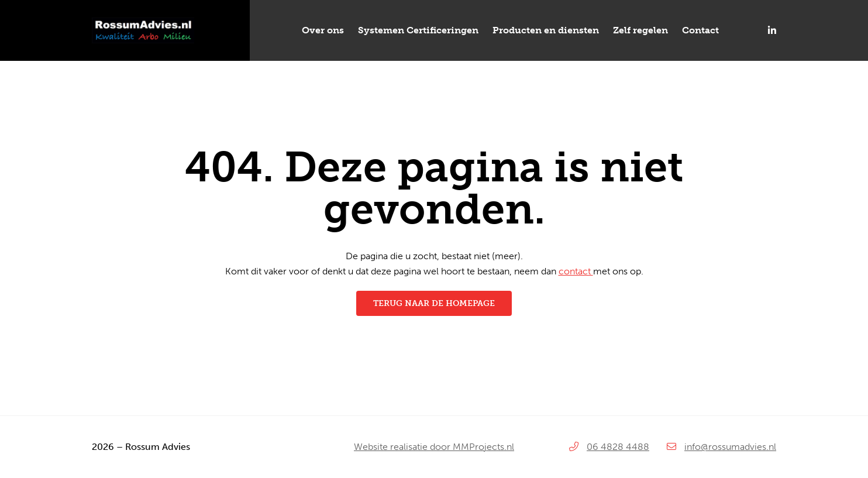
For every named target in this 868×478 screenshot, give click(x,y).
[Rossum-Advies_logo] (143, 22)
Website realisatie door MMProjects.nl (434, 447)
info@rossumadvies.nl (730, 447)
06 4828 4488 (618, 447)
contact (576, 271)
